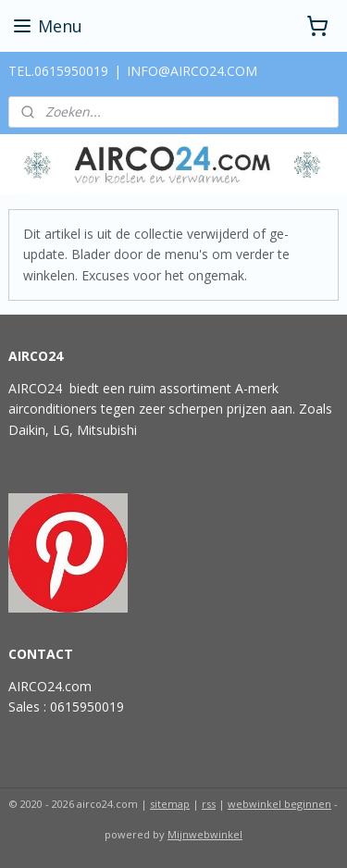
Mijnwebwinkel (205, 834)
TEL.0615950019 (58, 71)
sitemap (170, 804)
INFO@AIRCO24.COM (192, 71)
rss (209, 804)
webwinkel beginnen (279, 804)
